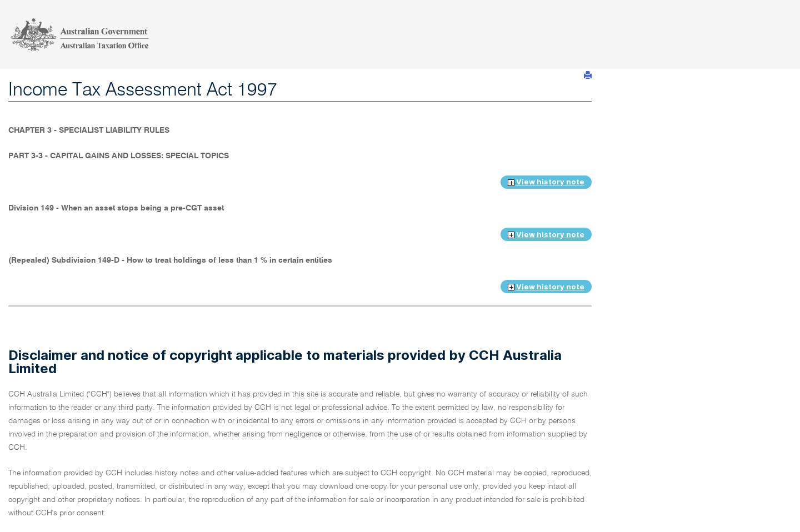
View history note (546, 182)
